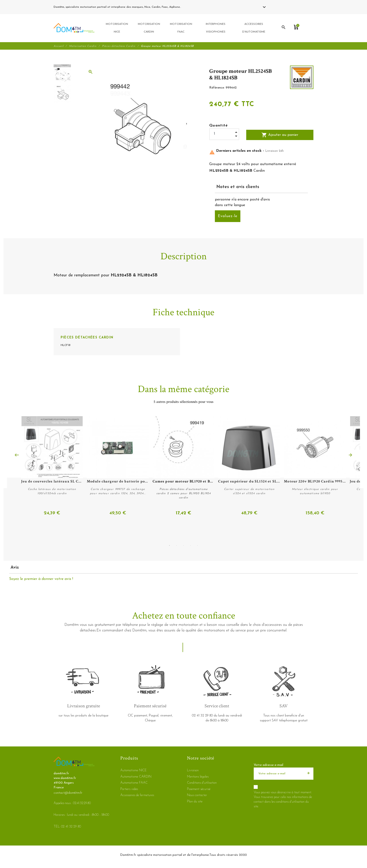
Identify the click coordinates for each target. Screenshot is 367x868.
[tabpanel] (183, 467)
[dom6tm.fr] (74, 28)
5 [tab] (198, 545)
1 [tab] (169, 545)
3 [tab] (183, 545)
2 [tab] (176, 545)
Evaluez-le (228, 217)
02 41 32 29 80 (193, 7)
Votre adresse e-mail (268, 765)
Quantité (219, 126)
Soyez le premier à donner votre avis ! (41, 579)
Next (350, 456)
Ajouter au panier (280, 136)
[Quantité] (224, 134)
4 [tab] (191, 545)
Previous (17, 456)
